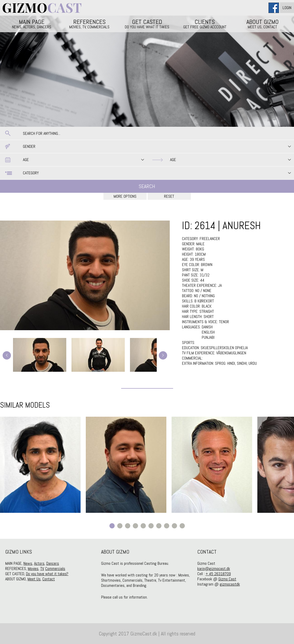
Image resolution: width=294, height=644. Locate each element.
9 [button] (174, 526)
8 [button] (167, 526)
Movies (33, 569)
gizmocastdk (230, 584)
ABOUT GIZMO (263, 24)
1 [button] (112, 526)
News (28, 563)
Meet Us (34, 579)
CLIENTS (205, 24)
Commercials (55, 569)
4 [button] (135, 526)
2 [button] (120, 526)
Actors (39, 563)
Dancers (53, 563)
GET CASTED (147, 24)
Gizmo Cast (227, 579)
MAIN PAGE (32, 24)
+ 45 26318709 (218, 574)
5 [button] (143, 526)
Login (287, 8)
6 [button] (151, 526)
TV (42, 569)
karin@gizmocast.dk (214, 569)
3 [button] (128, 526)
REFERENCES (89, 24)
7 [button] (159, 526)
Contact (49, 579)
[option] (40, 465)
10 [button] (182, 526)
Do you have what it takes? (47, 574)
